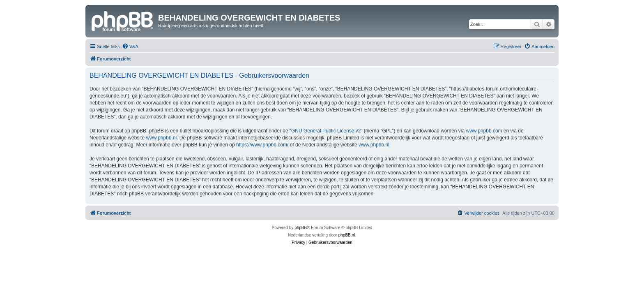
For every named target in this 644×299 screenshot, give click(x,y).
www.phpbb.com (484, 131)
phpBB (301, 228)
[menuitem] (130, 46)
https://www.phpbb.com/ (262, 145)
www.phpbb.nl (161, 138)
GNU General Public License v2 (326, 131)
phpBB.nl (347, 235)
